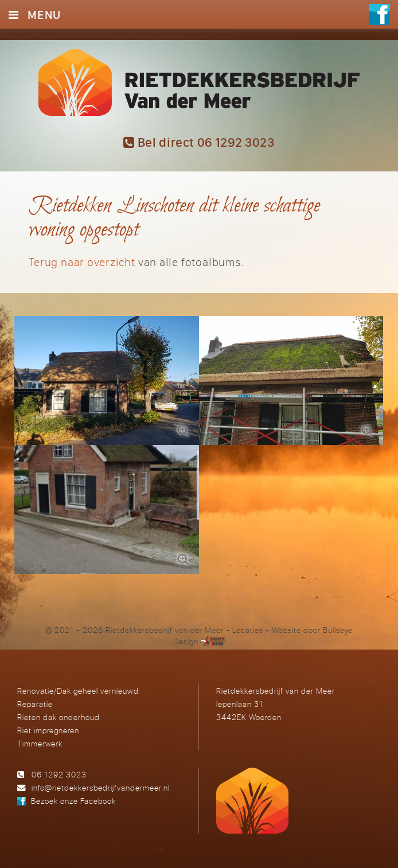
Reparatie (35, 704)
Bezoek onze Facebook (73, 801)
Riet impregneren (48, 730)
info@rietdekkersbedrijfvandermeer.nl (101, 787)
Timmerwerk (40, 743)
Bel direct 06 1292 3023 (199, 142)
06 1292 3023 (59, 774)
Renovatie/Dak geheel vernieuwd (78, 691)
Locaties (248, 630)
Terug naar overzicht (82, 262)
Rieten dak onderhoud (58, 717)
